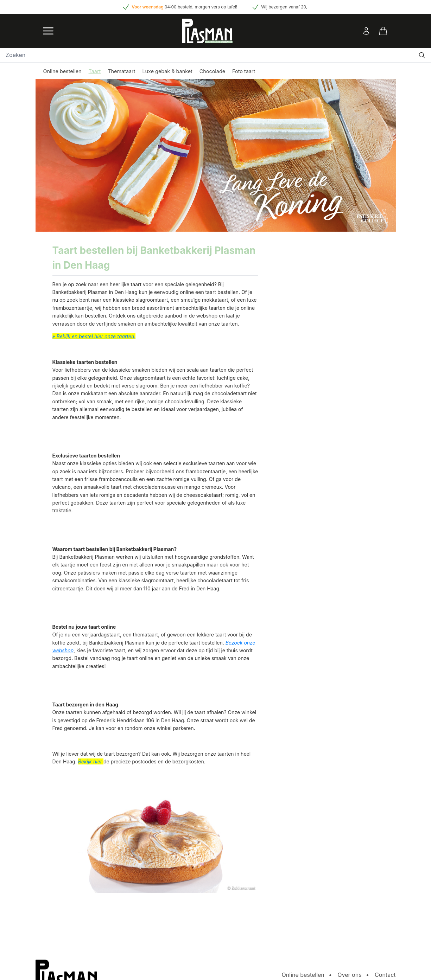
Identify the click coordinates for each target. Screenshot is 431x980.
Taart (95, 71)
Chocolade (212, 71)
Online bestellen (62, 71)
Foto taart (244, 71)
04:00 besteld (179, 7)
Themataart (121, 71)
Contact (385, 975)
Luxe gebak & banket (167, 71)
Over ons (349, 975)
